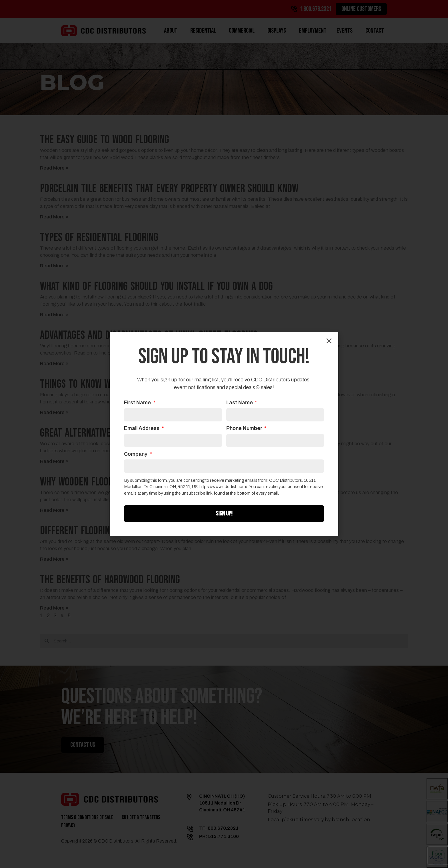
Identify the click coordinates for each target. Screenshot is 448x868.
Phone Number (245, 428)
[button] (329, 341)
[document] (224, 434)
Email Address (142, 428)
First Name (138, 403)
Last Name (240, 403)
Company (136, 454)
